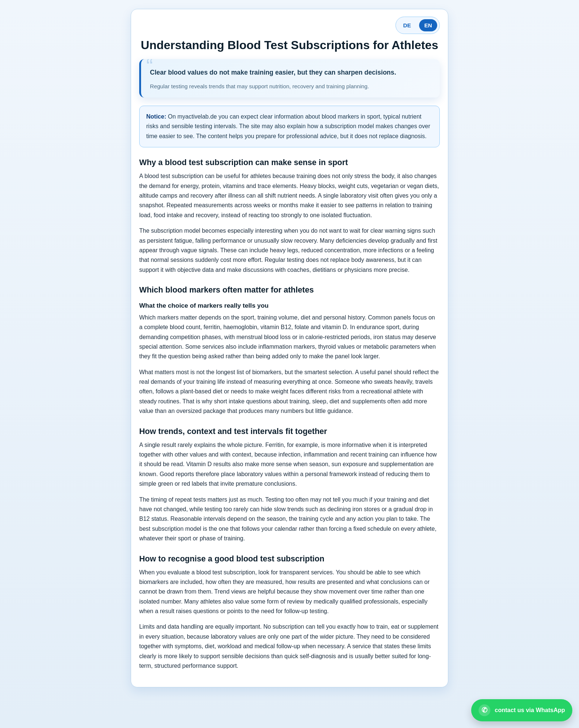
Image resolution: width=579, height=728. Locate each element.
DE (407, 25)
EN (428, 25)
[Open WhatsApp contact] (522, 710)
